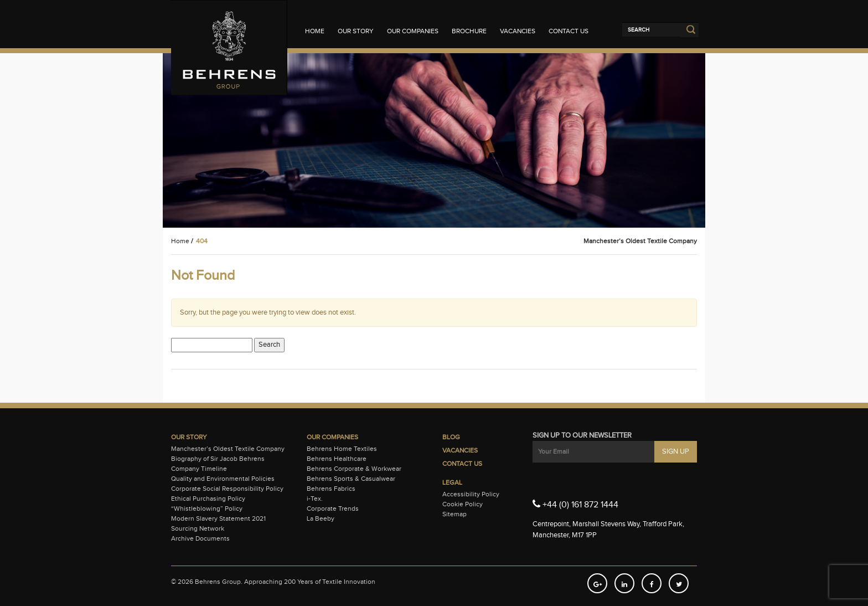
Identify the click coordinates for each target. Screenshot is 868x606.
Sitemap (454, 514)
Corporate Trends (333, 509)
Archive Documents (200, 538)
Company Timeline (199, 469)
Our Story (356, 31)
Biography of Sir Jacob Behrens (218, 459)
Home (315, 31)
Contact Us (569, 31)
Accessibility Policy (471, 494)
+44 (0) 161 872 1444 (575, 504)
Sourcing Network (198, 528)
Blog (451, 437)
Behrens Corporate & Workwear (354, 469)
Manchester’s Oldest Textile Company (228, 449)
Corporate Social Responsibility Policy (227, 489)
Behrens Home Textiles (342, 449)
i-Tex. (315, 499)
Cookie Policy (463, 504)
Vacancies (518, 31)
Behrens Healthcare (337, 459)
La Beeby (321, 518)
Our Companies (413, 31)
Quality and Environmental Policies (223, 479)
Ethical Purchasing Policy (208, 499)
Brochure (469, 31)
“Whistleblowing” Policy (207, 509)
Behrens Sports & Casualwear (351, 479)
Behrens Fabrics (331, 489)
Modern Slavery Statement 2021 (218, 518)
